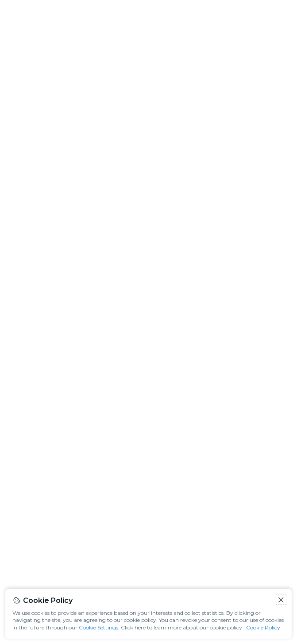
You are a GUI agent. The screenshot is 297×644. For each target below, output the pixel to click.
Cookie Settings (98, 627)
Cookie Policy (263, 627)
